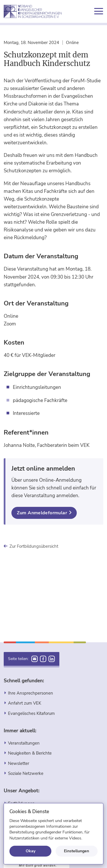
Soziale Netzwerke (26, 773)
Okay (31, 851)
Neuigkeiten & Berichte (30, 753)
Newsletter (19, 763)
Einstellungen (76, 851)
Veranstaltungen (24, 743)
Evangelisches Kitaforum (31, 713)
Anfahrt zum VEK (25, 703)
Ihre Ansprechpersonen (31, 693)
